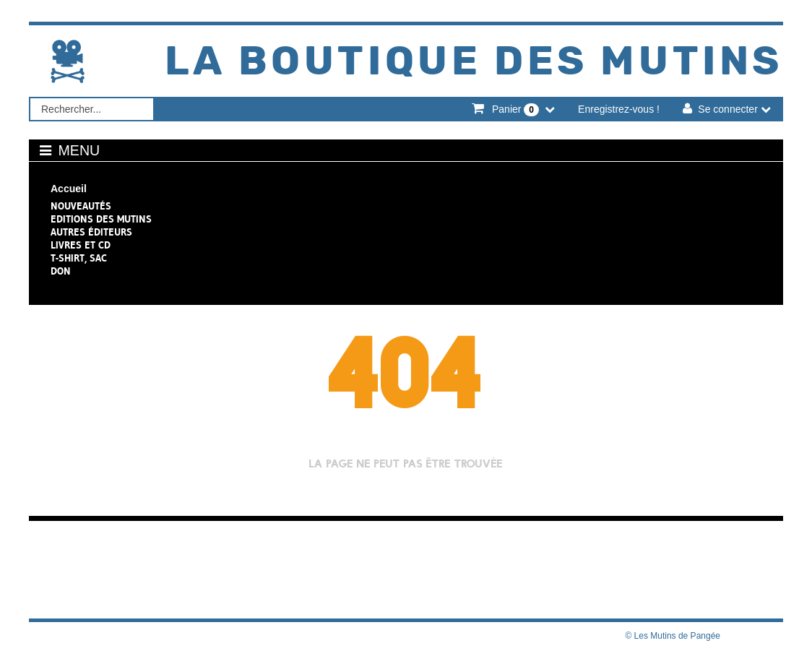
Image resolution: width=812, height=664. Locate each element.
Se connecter (728, 109)
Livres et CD (81, 245)
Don (61, 271)
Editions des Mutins (101, 219)
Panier (515, 110)
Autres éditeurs (91, 232)
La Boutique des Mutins (474, 62)
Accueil (69, 189)
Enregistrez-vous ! (619, 109)
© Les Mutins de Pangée (673, 636)
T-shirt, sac (79, 258)
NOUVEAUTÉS (81, 206)
